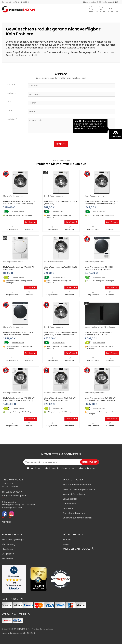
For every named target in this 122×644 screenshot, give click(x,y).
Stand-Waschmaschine (13, 196)
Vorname (11, 85)
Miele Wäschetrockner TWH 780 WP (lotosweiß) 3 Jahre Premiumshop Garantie (19, 400)
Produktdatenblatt (18, 212)
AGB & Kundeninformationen (77, 485)
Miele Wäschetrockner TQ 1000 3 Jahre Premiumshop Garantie (99, 268)
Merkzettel (29, 228)
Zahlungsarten (70, 499)
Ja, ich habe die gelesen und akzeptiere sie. (63, 468)
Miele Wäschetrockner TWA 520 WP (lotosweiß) (19, 268)
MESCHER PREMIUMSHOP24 (19, 629)
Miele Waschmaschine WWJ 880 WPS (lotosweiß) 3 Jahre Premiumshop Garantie (60, 335)
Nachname (12, 93)
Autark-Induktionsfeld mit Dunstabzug (100, 327)
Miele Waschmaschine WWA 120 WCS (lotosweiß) (60, 203)
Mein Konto (7, 549)
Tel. (8, 102)
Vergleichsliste (12, 228)
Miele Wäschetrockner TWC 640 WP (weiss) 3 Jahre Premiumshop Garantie (60, 400)
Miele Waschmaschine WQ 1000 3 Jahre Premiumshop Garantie (18, 334)
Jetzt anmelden (90, 462)
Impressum (69, 508)
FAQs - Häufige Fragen (13, 540)
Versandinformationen (74, 494)
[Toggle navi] (118, 10)
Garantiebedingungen (74, 513)
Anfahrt (67, 544)
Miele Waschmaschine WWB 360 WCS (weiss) (61, 268)
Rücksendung (9, 544)
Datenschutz (69, 504)
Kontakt (67, 540)
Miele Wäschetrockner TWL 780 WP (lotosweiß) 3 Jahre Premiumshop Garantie (100, 400)
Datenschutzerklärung (57, 468)
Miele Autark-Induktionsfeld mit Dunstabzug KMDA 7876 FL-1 (98, 334)
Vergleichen (8, 554)
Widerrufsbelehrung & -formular (79, 489)
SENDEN (61, 144)
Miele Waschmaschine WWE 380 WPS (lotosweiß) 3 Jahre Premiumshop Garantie (101, 204)
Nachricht (11, 119)
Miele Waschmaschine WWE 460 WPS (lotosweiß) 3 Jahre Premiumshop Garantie (20, 204)
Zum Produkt (31, 222)
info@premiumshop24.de (14, 496)
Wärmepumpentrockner (13, 262)
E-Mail (9, 110)
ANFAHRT (6, 522)
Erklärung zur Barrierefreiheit (77, 518)
